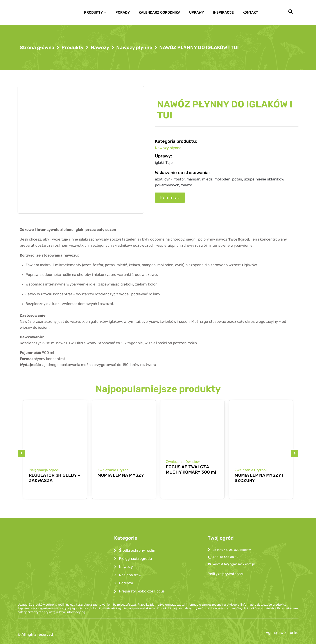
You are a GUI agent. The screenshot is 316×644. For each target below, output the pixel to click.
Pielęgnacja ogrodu (45, 470)
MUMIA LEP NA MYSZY (121, 475)
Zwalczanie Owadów (183, 462)
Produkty (73, 48)
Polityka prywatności (226, 574)
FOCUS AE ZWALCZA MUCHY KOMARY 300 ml (191, 470)
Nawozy (100, 48)
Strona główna (37, 48)
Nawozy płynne (134, 48)
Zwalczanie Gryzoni (113, 470)
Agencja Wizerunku (282, 633)
